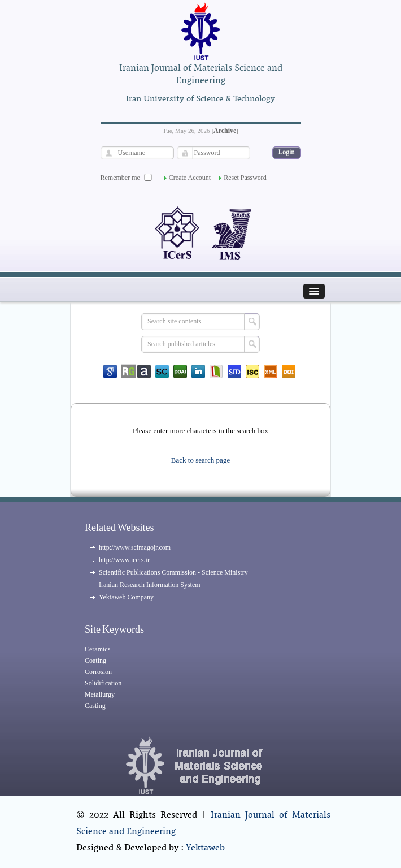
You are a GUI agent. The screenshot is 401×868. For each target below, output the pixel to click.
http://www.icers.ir (124, 560)
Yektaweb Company (126, 597)
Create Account (190, 178)
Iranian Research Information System (150, 585)
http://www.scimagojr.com (135, 547)
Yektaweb (205, 848)
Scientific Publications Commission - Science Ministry (173, 572)
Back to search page (200, 460)
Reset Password (245, 178)
